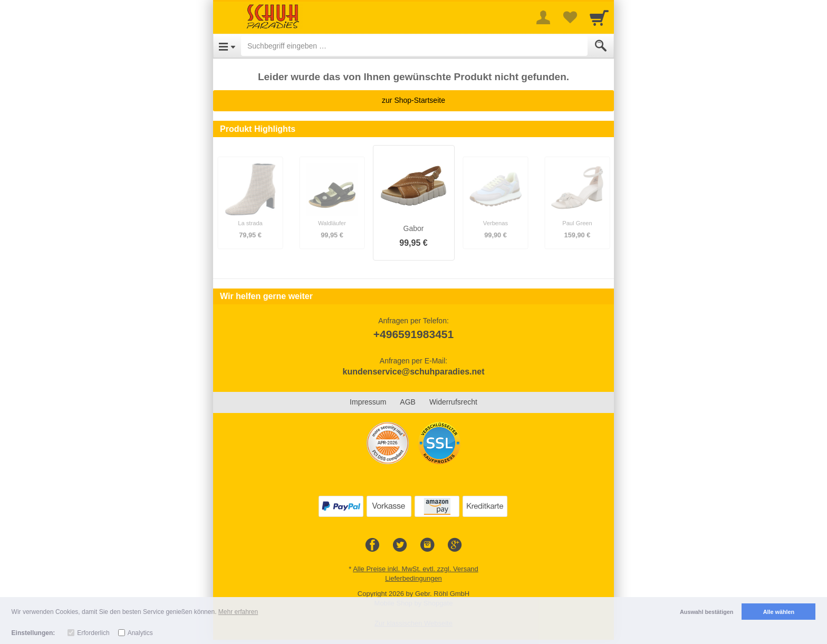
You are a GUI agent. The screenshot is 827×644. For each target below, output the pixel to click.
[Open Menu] (227, 46)
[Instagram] (427, 545)
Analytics (140, 633)
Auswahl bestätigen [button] (706, 612)
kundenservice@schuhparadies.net (413, 372)
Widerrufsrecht (453, 402)
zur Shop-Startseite (413, 100)
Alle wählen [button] (779, 612)
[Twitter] (400, 545)
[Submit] (601, 46)
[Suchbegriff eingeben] (414, 46)
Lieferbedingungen (413, 578)
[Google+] (455, 545)
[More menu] (543, 17)
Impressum (368, 402)
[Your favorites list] (570, 17)
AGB (408, 402)
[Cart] (599, 17)
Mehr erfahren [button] (238, 612)
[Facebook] (372, 545)
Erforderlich (93, 633)
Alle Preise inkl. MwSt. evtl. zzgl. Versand (416, 569)
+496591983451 (413, 334)
